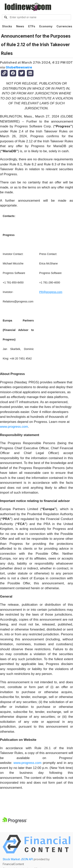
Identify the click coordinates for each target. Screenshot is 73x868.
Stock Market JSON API (18, 859)
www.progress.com (14, 427)
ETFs (32, 26)
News (20, 26)
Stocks (7, 26)
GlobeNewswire (19, 67)
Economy (46, 26)
